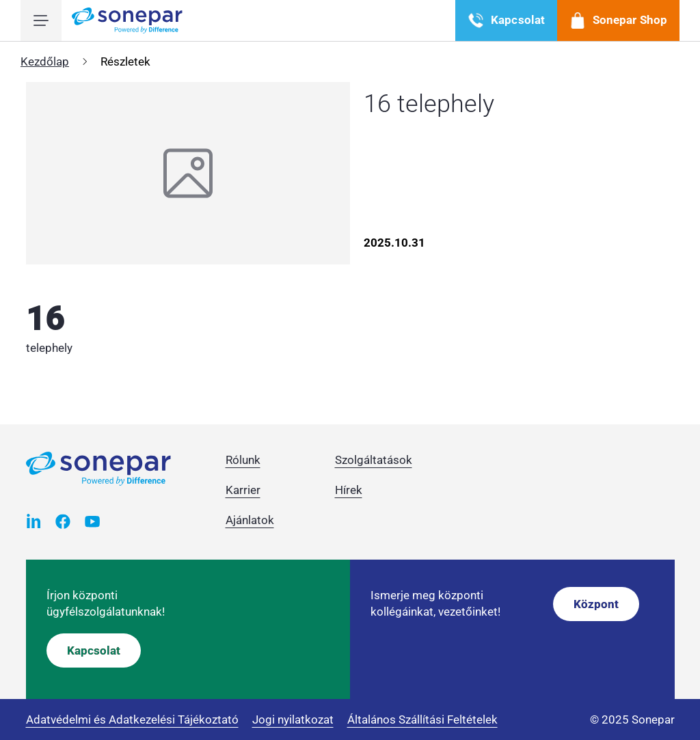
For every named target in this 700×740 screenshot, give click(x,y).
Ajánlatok (250, 520)
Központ (596, 604)
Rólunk (243, 460)
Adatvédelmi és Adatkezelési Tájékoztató (132, 720)
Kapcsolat (94, 650)
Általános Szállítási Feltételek (422, 720)
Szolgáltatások (374, 460)
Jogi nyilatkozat (293, 720)
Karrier (243, 490)
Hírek (349, 490)
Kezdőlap (45, 61)
